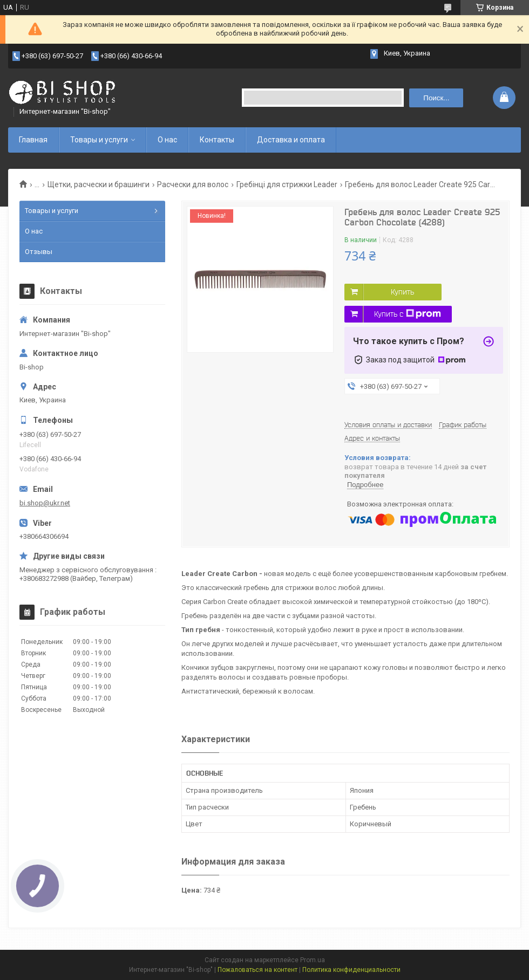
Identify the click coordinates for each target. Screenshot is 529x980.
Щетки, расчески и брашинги (99, 184)
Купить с (408, 314)
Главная (33, 140)
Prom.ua (313, 960)
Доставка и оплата (291, 140)
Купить (402, 292)
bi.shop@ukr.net (45, 503)
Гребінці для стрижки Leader (287, 184)
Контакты (217, 140)
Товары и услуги (99, 140)
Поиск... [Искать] (436, 98)
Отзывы (39, 252)
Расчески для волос (193, 184)
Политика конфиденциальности (351, 970)
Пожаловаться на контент (257, 970)
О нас (167, 140)
